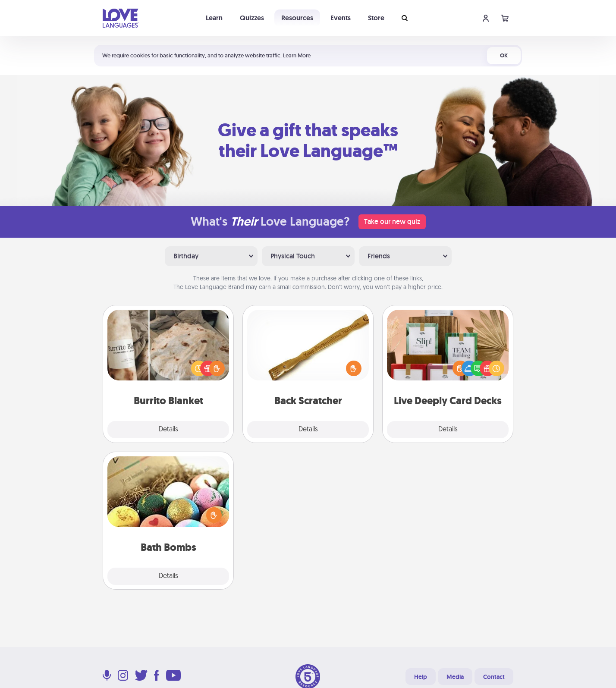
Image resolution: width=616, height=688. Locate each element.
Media (455, 677)
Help (421, 677)
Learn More (297, 55)
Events (341, 18)
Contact (494, 677)
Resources (297, 18)
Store (376, 18)
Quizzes (252, 18)
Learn (214, 18)
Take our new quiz (392, 221)
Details (168, 430)
